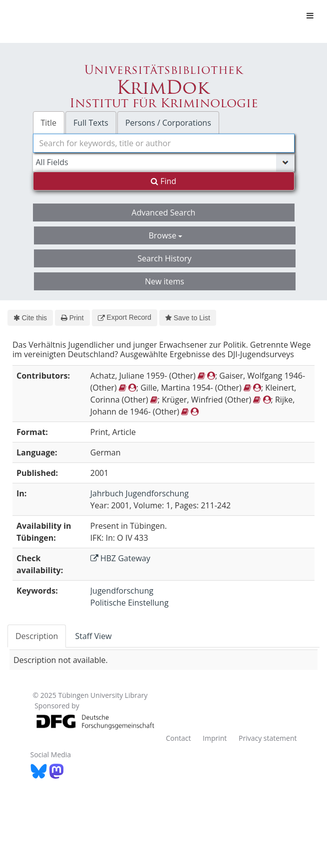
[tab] (37, 636)
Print (72, 318)
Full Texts (91, 123)
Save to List (188, 318)
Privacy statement (268, 738)
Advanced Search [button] (164, 213)
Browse (166, 235)
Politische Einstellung (130, 603)
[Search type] (164, 162)
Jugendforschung (122, 591)
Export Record (125, 317)
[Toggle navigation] (310, 15)
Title (49, 123)
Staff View (93, 636)
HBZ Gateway (120, 558)
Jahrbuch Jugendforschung (140, 493)
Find (163, 181)
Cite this (30, 318)
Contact (178, 738)
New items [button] (164, 281)
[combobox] (164, 143)
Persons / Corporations (168, 123)
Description (37, 636)
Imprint (215, 738)
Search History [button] (164, 258)
